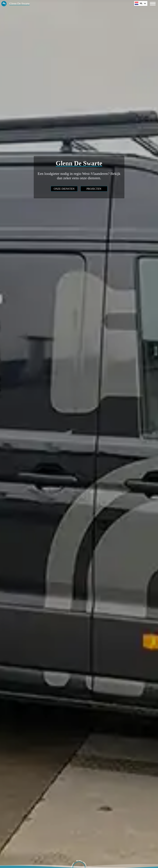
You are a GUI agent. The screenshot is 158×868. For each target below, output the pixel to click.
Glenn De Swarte (20, 4)
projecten (94, 189)
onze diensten (64, 189)
